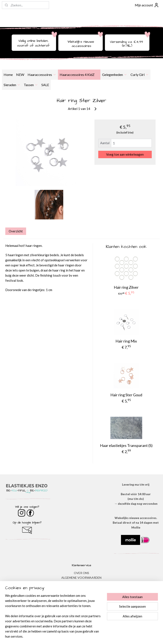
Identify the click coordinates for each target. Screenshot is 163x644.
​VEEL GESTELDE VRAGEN (81, 597)
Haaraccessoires (42, 75)
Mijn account (147, 5)
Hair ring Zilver (126, 287)
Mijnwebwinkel (125, 636)
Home (8, 75)
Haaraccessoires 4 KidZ (79, 75)
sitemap (68, 636)
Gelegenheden (115, 75)
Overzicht (16, 231)
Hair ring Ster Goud (126, 395)
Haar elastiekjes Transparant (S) (126, 445)
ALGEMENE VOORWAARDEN (81, 578)
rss (76, 636)
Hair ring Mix (126, 341)
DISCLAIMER (81, 587)
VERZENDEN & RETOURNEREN (81, 592)
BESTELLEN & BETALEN (81, 601)
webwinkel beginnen (90, 636)
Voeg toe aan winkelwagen (125, 154)
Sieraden (12, 85)
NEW (20, 75)
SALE (45, 85)
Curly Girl (140, 75)
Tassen (31, 85)
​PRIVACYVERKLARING (81, 582)
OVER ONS (81, 573)
